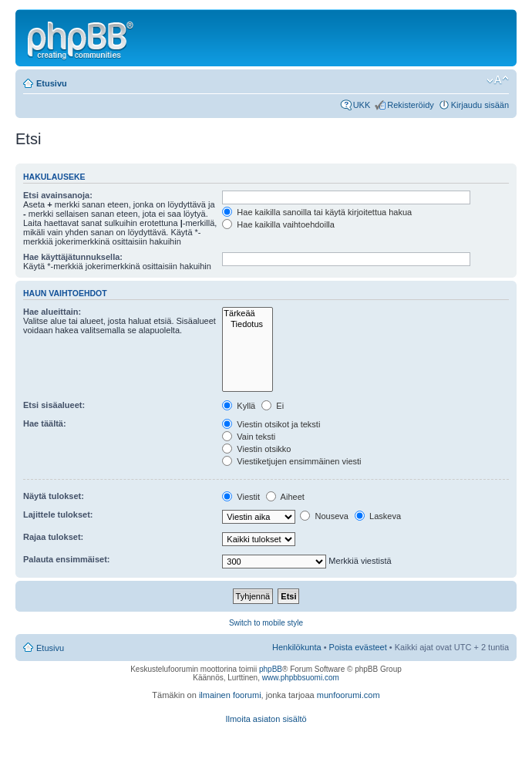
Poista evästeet (358, 647)
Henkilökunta (297, 647)
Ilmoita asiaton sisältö (266, 719)
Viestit (241, 497)
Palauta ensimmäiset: (67, 559)
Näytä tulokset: (54, 496)
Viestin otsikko (256, 449)
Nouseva (324, 516)
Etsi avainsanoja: (58, 195)
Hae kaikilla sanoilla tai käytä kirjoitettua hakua (317, 212)
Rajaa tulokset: (53, 537)
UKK (362, 105)
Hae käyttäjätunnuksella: (73, 257)
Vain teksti (249, 437)
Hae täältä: (45, 423)
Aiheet (285, 497)
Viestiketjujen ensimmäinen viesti (291, 461)
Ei (273, 406)
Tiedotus (247, 324)
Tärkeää (247, 314)
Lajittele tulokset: (58, 514)
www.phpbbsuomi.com (301, 678)
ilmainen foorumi (230, 695)
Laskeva (378, 516)
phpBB (271, 669)
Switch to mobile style (266, 623)
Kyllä (239, 406)
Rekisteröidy (411, 105)
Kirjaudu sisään (480, 105)
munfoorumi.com (348, 695)
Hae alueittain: (52, 312)
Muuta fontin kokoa (498, 80)
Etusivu (52, 83)
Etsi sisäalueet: (54, 405)
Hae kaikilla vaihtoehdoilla (278, 224)
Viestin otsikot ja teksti (271, 424)
